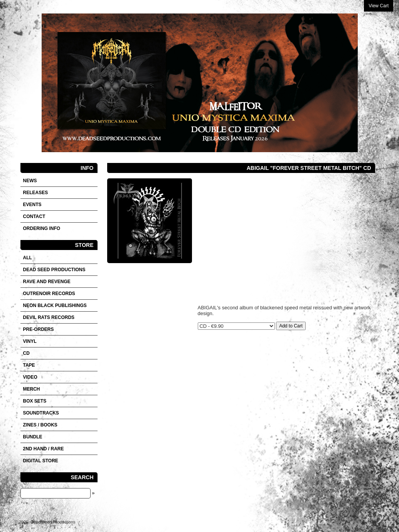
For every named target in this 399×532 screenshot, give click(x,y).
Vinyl (30, 341)
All (28, 258)
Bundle (33, 437)
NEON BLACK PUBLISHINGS (55, 305)
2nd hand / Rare (44, 449)
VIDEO (30, 377)
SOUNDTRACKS (41, 413)
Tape (29, 365)
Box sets (35, 401)
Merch (32, 389)
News (30, 181)
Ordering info (42, 228)
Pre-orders (39, 329)
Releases (36, 193)
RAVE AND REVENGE (47, 282)
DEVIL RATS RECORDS (49, 317)
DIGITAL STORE (41, 461)
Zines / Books (40, 425)
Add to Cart (291, 326)
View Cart (379, 6)
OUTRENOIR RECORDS (49, 294)
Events (32, 205)
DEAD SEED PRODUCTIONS (54, 270)
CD (26, 353)
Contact (34, 216)
